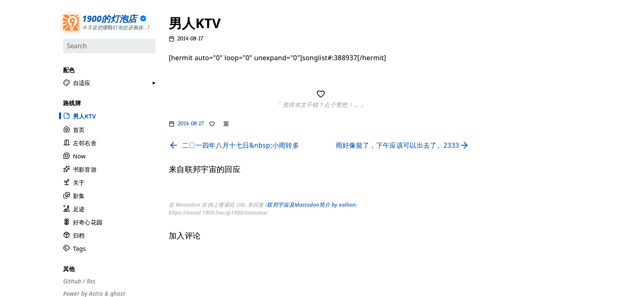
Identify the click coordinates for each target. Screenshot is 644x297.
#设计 (492, 69)
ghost (118, 293)
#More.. (495, 186)
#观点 (492, 101)
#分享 (492, 27)
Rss (91, 280)
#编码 (492, 112)
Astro (96, 293)
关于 (74, 182)
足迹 (74, 209)
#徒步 (492, 165)
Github (72, 280)
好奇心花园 (83, 222)
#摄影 (492, 59)
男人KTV (79, 115)
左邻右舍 (80, 142)
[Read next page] (404, 145)
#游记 (492, 123)
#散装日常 (497, 154)
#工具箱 (495, 80)
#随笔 (492, 176)
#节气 (492, 48)
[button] (77, 82)
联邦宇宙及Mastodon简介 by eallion (311, 205)
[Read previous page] (234, 145)
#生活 (492, 91)
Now (74, 155)
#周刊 (492, 133)
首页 (74, 129)
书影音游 (80, 169)
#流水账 (495, 38)
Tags (74, 248)
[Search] (109, 46)
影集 (74, 195)
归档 (74, 235)
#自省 (492, 144)
